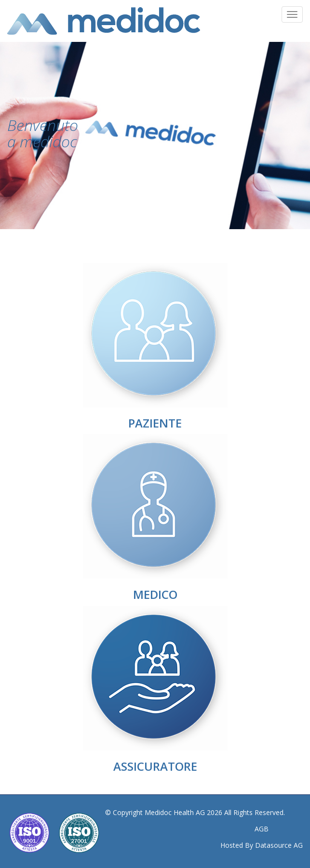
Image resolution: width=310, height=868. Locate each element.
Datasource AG (279, 845)
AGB (262, 829)
